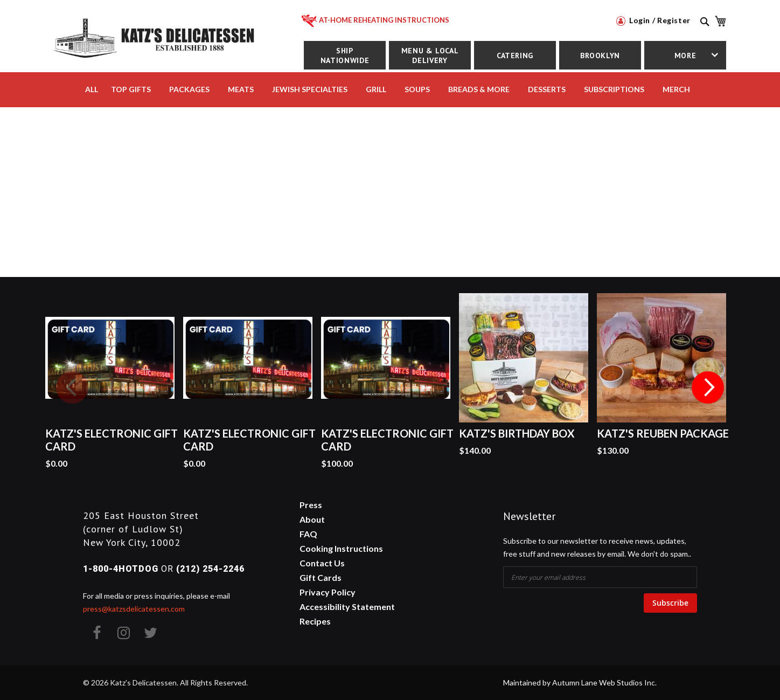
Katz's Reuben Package (663, 433)
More (685, 56)
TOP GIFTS (131, 89)
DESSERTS (547, 89)
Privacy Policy (328, 592)
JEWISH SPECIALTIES (310, 89)
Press (311, 505)
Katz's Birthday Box (517, 433)
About (312, 519)
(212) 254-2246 (210, 569)
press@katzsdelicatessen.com (134, 609)
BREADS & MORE (479, 89)
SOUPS (417, 89)
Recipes (315, 621)
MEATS (241, 89)
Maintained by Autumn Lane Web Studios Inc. (580, 682)
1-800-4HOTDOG (121, 569)
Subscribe (670, 603)
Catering (515, 56)
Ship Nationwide (345, 56)
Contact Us (322, 563)
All (92, 89)
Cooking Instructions (341, 548)
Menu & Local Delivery (430, 56)
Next (708, 387)
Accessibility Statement (347, 607)
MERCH (676, 89)
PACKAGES (189, 89)
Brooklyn (600, 56)
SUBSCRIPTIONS (614, 89)
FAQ (308, 534)
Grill (376, 89)
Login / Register (653, 20)
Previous (72, 387)
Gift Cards (321, 577)
